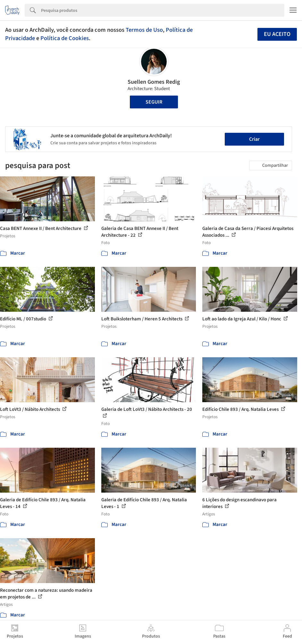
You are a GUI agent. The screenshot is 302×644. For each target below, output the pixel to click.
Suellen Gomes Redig (154, 82)
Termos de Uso (144, 30)
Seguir (154, 102)
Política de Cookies (65, 38)
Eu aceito (277, 34)
